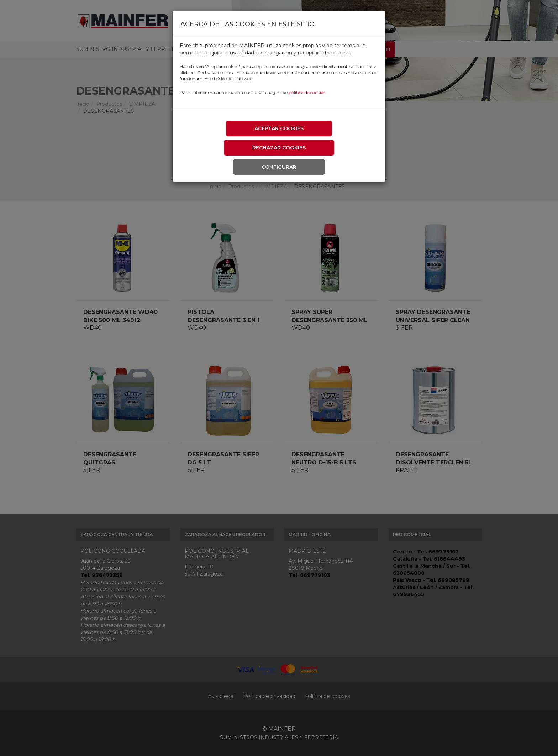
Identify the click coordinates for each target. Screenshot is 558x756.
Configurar (279, 167)
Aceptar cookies (279, 128)
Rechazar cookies (279, 148)
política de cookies (307, 92)
